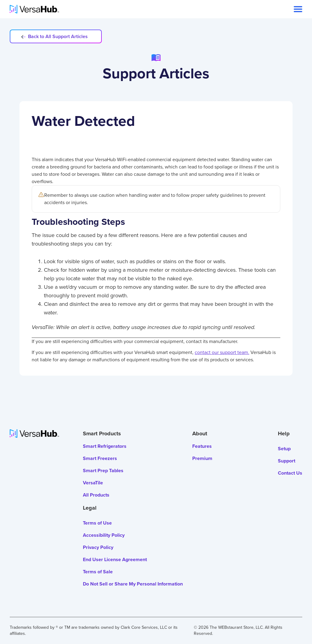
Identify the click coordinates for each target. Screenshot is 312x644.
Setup (284, 449)
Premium (202, 458)
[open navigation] (298, 9)
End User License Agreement (115, 559)
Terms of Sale (98, 572)
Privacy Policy (98, 547)
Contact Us (290, 473)
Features (202, 446)
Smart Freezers (100, 458)
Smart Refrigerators (105, 446)
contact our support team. (222, 352)
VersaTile (93, 483)
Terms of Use (97, 523)
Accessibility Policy (104, 535)
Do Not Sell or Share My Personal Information (133, 584)
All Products (96, 495)
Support (287, 461)
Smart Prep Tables (103, 471)
